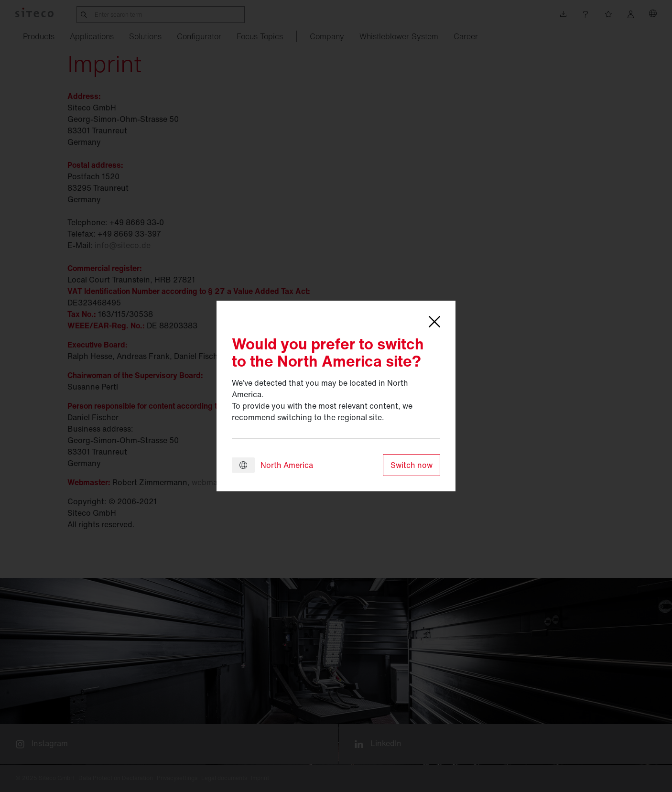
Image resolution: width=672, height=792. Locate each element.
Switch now (412, 465)
